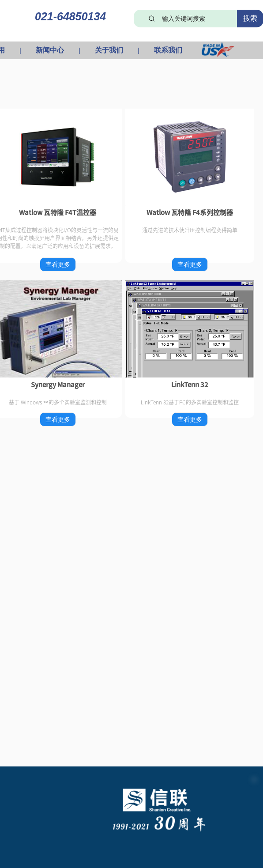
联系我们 (168, 50)
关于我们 (109, 50)
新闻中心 (50, 50)
